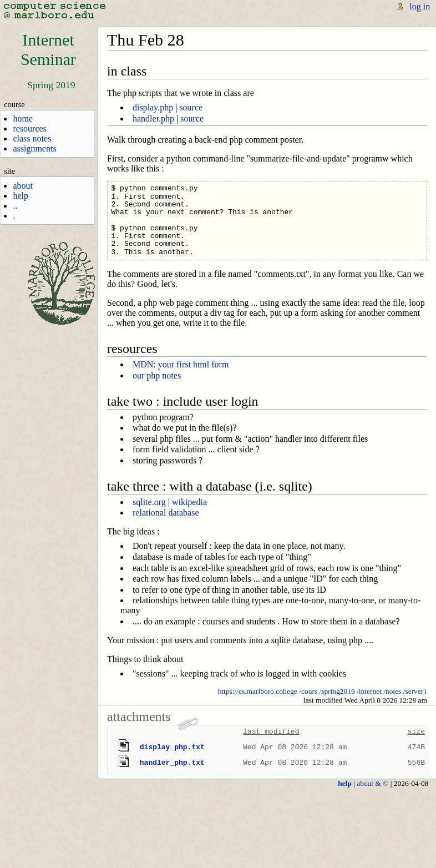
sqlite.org (149, 502)
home (23, 118)
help (21, 196)
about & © (372, 783)
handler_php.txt (172, 763)
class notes (32, 138)
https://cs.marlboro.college (258, 691)
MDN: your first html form (181, 364)
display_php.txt (172, 747)
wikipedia (189, 502)
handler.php (153, 118)
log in (420, 6)
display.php (153, 107)
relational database (166, 513)
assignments (34, 148)
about (23, 186)
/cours (308, 691)
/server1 (415, 691)
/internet (369, 691)
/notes (392, 691)
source (191, 107)
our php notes (157, 375)
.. (15, 206)
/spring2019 (337, 691)
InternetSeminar (48, 50)
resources (29, 128)
